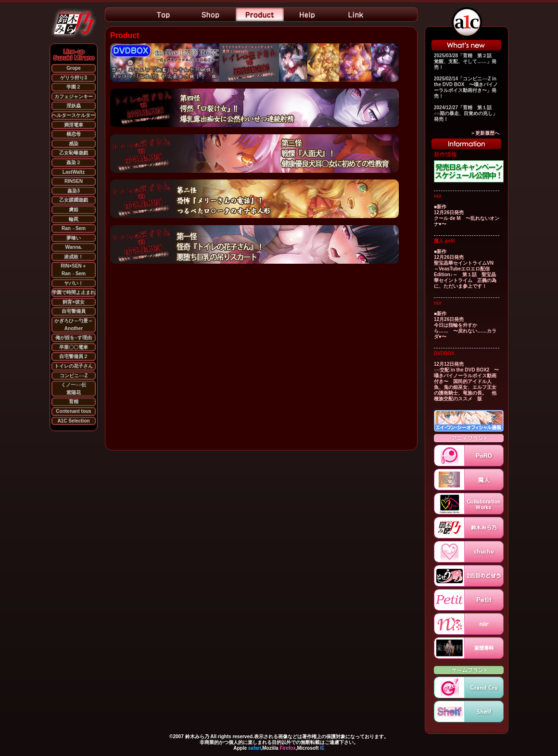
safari (255, 748)
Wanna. (73, 247)
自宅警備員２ (74, 356)
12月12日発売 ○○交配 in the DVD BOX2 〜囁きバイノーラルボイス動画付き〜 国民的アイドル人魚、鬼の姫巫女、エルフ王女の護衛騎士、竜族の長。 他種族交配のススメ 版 (466, 381)
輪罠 (74, 219)
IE (322, 748)
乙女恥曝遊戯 (74, 153)
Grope (73, 68)
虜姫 (74, 210)
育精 (74, 402)
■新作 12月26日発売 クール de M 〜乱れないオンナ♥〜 (467, 215)
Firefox (287, 748)
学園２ (74, 87)
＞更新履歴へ (485, 133)
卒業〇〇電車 (74, 347)
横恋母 (74, 134)
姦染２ (74, 162)
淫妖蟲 (74, 106)
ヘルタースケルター (74, 115)
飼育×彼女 (74, 302)
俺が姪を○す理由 (74, 338)
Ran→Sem (74, 228)
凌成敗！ (74, 257)
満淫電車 (74, 125)
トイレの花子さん (74, 366)
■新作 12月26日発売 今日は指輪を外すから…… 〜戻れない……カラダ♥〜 (465, 325)
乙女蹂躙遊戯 (74, 200)
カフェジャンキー (74, 96)
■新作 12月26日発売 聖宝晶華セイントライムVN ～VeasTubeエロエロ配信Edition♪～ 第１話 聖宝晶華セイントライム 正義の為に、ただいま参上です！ (465, 269)
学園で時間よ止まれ (74, 292)
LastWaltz (74, 172)
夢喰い (74, 238)
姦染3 (74, 191)
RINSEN (74, 181)
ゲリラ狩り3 (74, 78)
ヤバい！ (74, 283)
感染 (74, 144)
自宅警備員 (74, 311)
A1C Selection (73, 421)
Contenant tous (73, 411)
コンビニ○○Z (74, 376)
